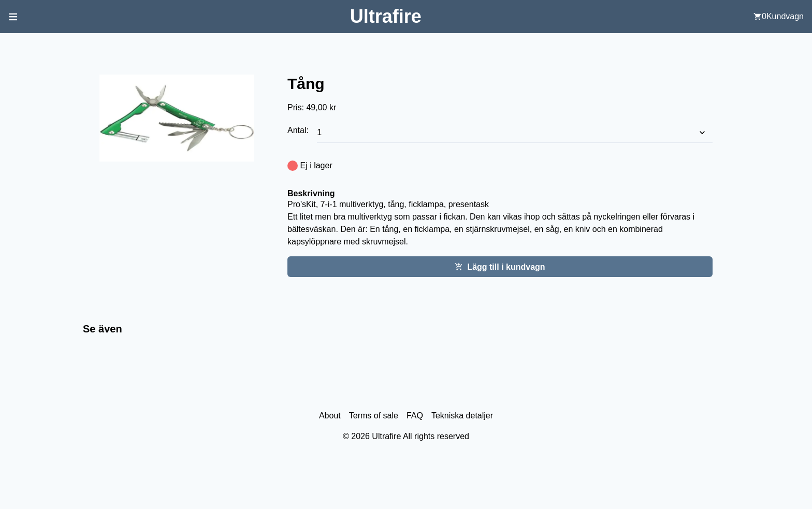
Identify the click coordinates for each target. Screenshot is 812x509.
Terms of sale (374, 416)
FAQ (415, 416)
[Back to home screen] (386, 16)
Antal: (299, 130)
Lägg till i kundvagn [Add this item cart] (500, 267)
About (330, 416)
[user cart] (779, 17)
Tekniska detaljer (462, 416)
